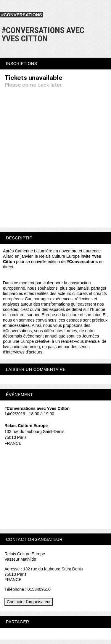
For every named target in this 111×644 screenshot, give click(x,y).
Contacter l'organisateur (29, 602)
